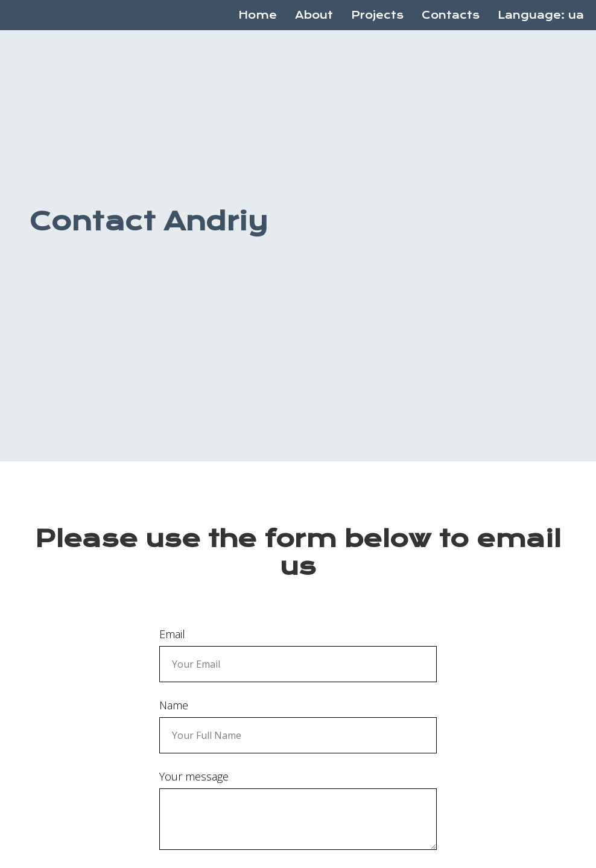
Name (174, 705)
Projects (377, 15)
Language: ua (541, 15)
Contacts (451, 15)
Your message (194, 776)
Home (258, 15)
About (314, 15)
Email (172, 634)
